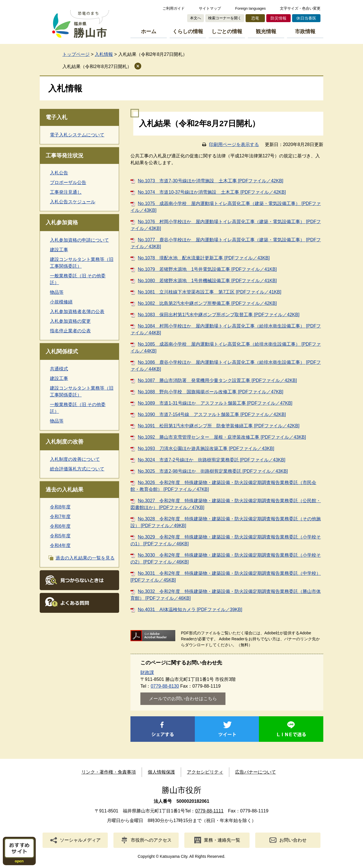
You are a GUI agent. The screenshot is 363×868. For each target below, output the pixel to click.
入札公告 (59, 173)
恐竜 (255, 18)
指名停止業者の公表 (70, 331)
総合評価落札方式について (77, 469)
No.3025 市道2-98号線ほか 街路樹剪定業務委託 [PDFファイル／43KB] (213, 471)
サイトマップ (210, 8)
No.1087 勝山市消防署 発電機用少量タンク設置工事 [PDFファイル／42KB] (217, 380)
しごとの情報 (227, 31)
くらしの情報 (188, 31)
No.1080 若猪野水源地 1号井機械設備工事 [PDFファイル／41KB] (207, 281)
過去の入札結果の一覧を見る (85, 558)
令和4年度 (60, 545)
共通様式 (59, 369)
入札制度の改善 (65, 442)
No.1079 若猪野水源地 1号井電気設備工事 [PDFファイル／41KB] (207, 269)
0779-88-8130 (165, 686)
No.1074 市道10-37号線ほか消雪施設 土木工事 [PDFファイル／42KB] (212, 192)
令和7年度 (60, 517)
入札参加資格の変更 (70, 321)
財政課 (147, 672)
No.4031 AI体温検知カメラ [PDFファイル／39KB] (190, 610)
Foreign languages (250, 8)
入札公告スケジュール (73, 202)
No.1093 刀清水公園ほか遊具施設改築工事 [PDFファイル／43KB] (206, 448)
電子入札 (56, 117)
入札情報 (104, 54)
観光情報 (266, 31)
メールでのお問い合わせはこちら (183, 699)
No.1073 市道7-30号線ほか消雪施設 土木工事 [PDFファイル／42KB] (211, 181)
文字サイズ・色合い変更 (300, 8)
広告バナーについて (256, 772)
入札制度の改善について (75, 459)
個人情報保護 (161, 772)
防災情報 (278, 18)
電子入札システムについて (77, 135)
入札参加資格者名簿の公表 (77, 311)
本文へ (196, 18)
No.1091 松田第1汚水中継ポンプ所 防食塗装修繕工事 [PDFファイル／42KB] (219, 426)
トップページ (76, 54)
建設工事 (59, 250)
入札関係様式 (62, 351)
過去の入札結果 (65, 490)
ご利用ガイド (174, 8)
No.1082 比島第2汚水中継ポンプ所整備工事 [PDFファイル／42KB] (207, 303)
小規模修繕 (61, 302)
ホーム (149, 31)
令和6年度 (60, 526)
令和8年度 (60, 507)
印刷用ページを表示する (234, 144)
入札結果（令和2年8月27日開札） (97, 66)
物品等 (57, 292)
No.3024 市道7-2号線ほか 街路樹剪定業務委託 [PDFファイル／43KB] (212, 460)
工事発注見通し (66, 192)
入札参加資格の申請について (79, 240)
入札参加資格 (62, 222)
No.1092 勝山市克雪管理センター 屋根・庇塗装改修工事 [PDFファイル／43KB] (222, 437)
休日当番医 (306, 18)
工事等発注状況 (65, 156)
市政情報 (305, 31)
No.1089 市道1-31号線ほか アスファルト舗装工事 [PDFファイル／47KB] (215, 403)
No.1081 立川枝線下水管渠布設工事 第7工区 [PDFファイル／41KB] (210, 292)
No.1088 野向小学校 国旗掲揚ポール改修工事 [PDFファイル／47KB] (211, 392)
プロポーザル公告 (68, 182)
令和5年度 (60, 536)
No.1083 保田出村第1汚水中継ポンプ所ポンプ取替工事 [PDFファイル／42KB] (219, 315)
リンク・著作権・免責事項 (109, 772)
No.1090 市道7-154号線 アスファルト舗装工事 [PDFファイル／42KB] (212, 414)
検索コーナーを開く (225, 18)
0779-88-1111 (209, 811)
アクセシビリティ (205, 772)
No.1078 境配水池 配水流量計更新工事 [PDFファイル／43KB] (204, 258)
